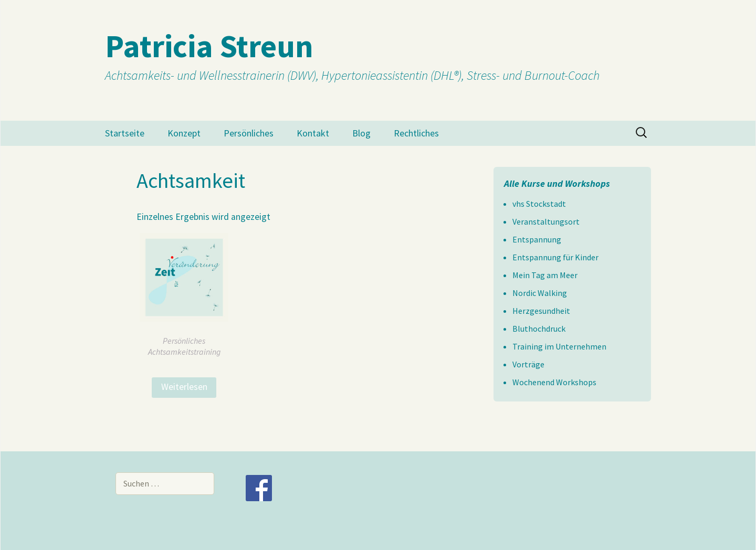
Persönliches (249, 133)
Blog (361, 133)
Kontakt (313, 133)
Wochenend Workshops (554, 382)
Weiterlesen (184, 387)
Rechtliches (416, 133)
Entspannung (537, 239)
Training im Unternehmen (559, 346)
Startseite (125, 133)
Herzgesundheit (541, 311)
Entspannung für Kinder (555, 257)
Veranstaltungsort (546, 221)
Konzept (184, 133)
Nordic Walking (540, 293)
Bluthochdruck (539, 329)
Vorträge (528, 364)
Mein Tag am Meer (545, 275)
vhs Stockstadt (539, 204)
